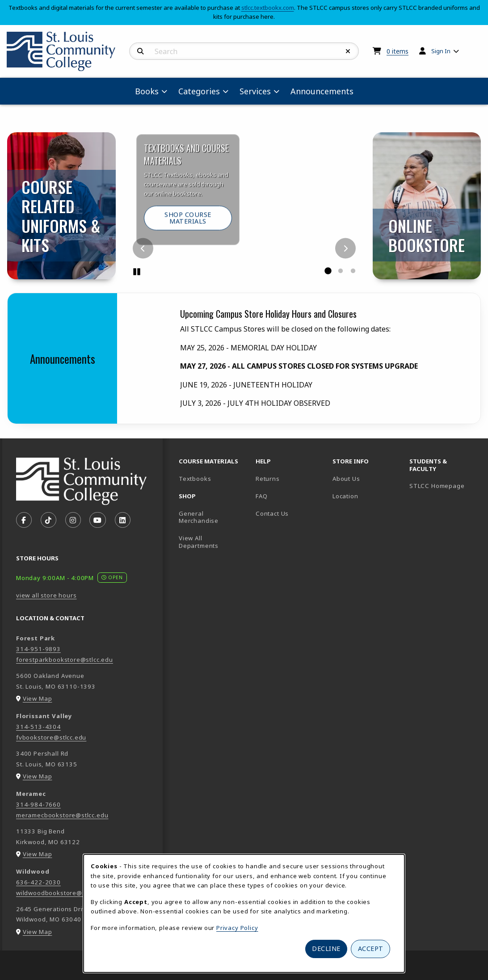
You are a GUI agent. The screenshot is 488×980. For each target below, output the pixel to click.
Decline (326, 948)
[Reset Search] (348, 51)
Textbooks (214, 478)
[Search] (141, 51)
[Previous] (143, 248)
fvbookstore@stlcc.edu (51, 737)
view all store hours (46, 595)
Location (345, 496)
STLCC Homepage (444, 486)
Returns (268, 479)
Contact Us (272, 513)
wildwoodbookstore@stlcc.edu (63, 893)
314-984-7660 (38, 804)
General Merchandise (199, 517)
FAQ (261, 496)
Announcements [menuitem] (322, 91)
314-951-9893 (38, 649)
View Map (38, 698)
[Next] (345, 248)
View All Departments (199, 542)
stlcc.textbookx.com (268, 8)
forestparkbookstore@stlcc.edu (65, 660)
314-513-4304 (38, 727)
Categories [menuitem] (199, 91)
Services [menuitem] (255, 91)
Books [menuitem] (147, 91)
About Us (346, 479)
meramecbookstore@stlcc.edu (62, 815)
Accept (371, 948)
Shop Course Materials (198, 228)
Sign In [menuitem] (441, 51)
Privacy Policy (237, 928)
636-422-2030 (38, 882)
